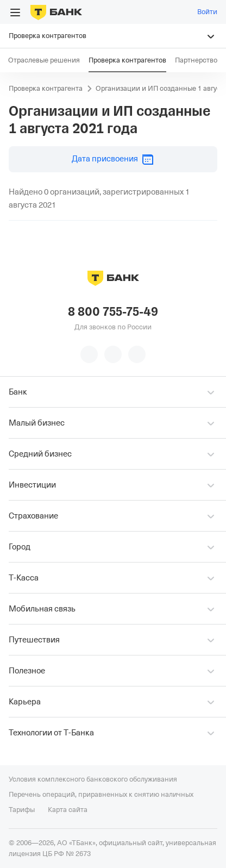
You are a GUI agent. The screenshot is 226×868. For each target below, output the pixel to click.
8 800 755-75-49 (113, 312)
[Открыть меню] (15, 13)
